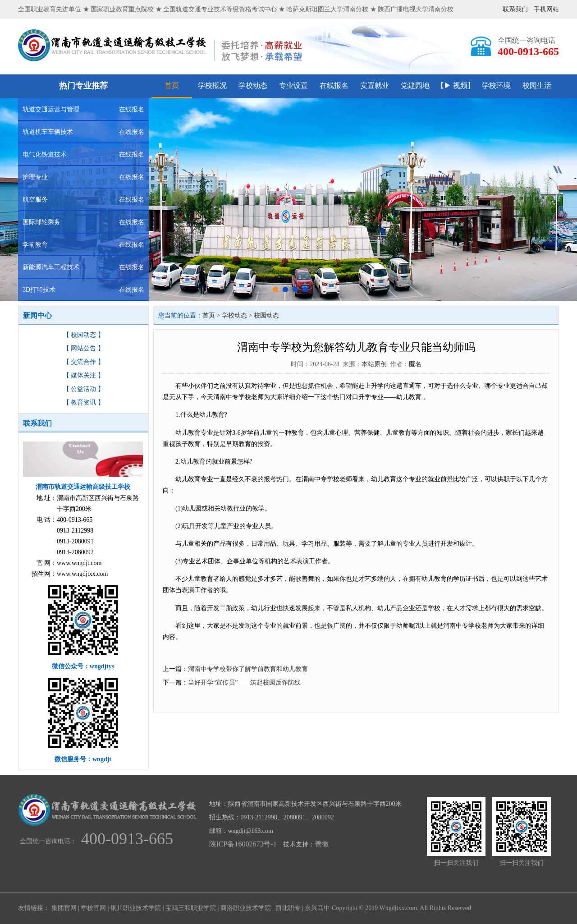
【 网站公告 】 (84, 348)
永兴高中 (317, 908)
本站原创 (374, 364)
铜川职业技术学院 (136, 908)
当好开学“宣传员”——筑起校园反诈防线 (244, 683)
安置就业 (375, 85)
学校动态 (253, 85)
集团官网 (64, 908)
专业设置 (293, 85)
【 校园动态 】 (84, 335)
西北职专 (288, 908)
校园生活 (537, 85)
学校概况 (212, 85)
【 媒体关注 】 (84, 375)
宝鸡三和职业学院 (191, 908)
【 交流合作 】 (84, 362)
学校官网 (93, 908)
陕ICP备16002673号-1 (243, 844)
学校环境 (496, 85)
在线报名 (334, 85)
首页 (172, 85)
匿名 (415, 364)
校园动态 (266, 315)
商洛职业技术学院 (246, 908)
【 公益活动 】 (84, 389)
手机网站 (546, 9)
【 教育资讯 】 (84, 402)
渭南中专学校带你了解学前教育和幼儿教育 (248, 669)
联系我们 (515, 9)
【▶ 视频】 (456, 85)
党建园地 (415, 85)
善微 (322, 844)
